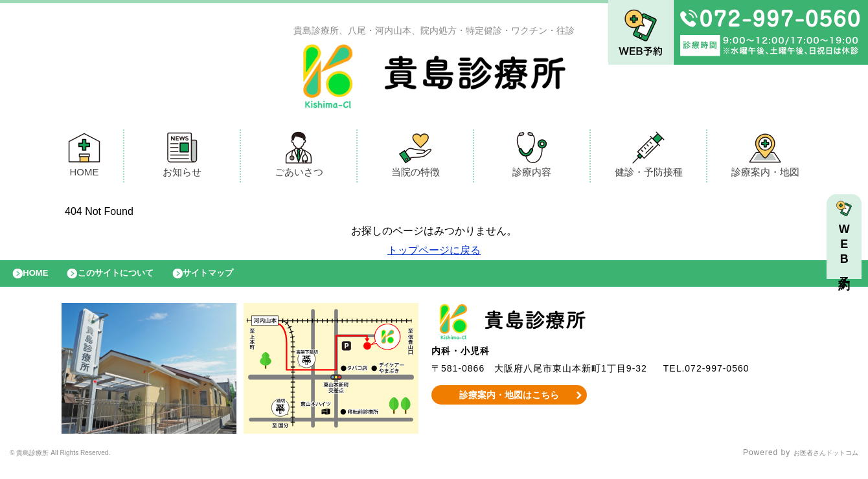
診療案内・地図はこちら (509, 405)
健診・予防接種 (649, 158)
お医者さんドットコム (816, 463)
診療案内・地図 (765, 158)
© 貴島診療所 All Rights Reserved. (78, 463)
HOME (84, 158)
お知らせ (182, 158)
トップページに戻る (434, 253)
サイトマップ (237, 280)
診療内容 (532, 158)
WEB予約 (847, 254)
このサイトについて (132, 280)
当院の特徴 (416, 158)
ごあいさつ (299, 158)
